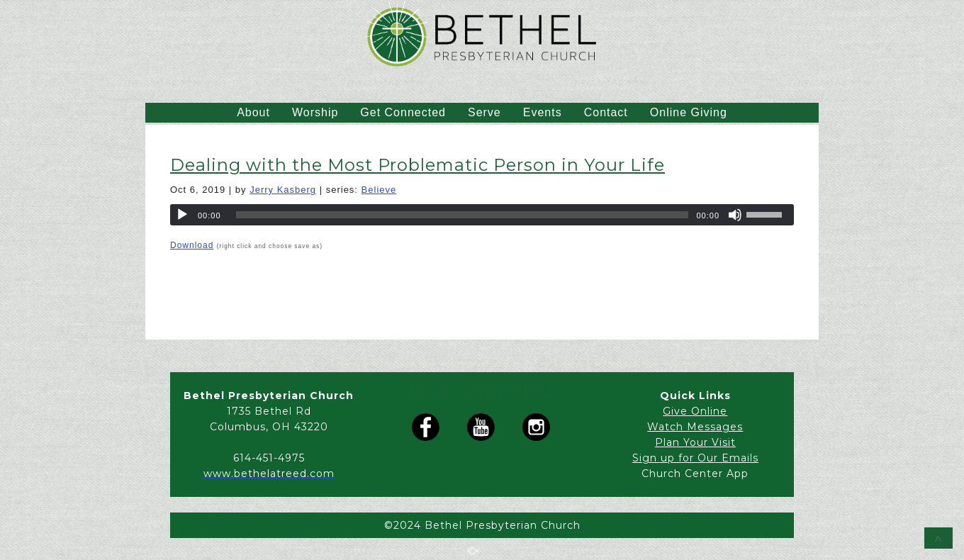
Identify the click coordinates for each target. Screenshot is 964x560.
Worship (315, 112)
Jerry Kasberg (283, 190)
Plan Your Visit (695, 442)
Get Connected (403, 112)
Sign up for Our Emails (695, 458)
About (253, 112)
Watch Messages (695, 427)
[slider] (463, 215)
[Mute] (735, 215)
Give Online (695, 411)
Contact (606, 112)
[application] (482, 215)
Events (543, 112)
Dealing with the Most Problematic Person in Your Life (417, 165)
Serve (484, 112)
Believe (379, 190)
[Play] (182, 215)
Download (192, 245)
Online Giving (689, 112)
